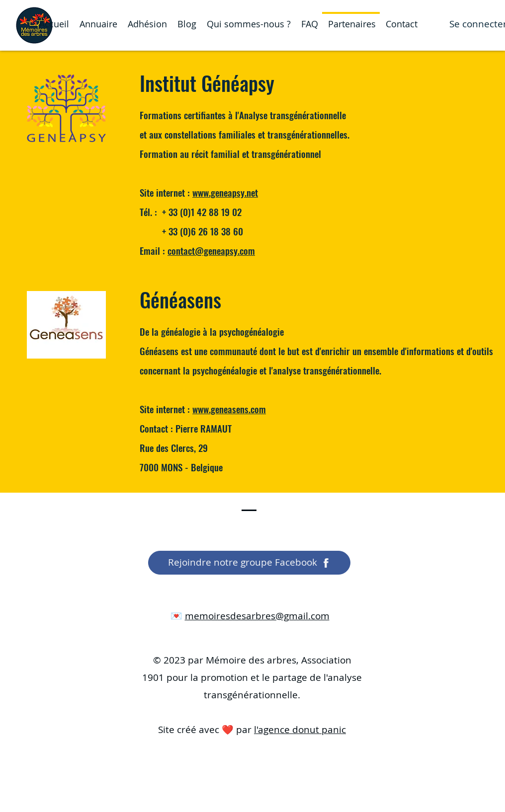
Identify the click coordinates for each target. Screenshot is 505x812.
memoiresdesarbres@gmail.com (257, 616)
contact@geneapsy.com (211, 250)
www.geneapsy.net (225, 192)
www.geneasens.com (229, 409)
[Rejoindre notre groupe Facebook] (249, 563)
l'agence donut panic (300, 730)
